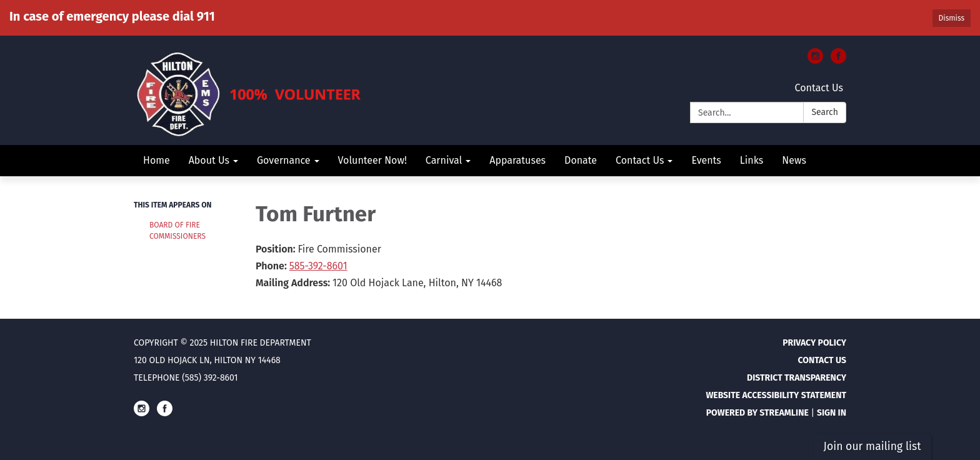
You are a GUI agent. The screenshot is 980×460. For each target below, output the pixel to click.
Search (825, 112)
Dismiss (952, 18)
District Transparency (797, 378)
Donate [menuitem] (581, 160)
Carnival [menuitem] (444, 160)
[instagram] (815, 60)
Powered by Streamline (757, 413)
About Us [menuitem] (209, 160)
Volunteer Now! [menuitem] (372, 160)
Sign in (832, 413)
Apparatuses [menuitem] (517, 160)
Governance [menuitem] (284, 160)
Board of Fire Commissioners (177, 231)
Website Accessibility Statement (776, 395)
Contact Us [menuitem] (640, 160)
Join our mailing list (872, 447)
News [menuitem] (794, 160)
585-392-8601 (318, 266)
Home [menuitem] (157, 160)
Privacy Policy (814, 343)
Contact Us (819, 88)
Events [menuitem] (706, 160)
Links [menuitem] (752, 160)
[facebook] (838, 60)
